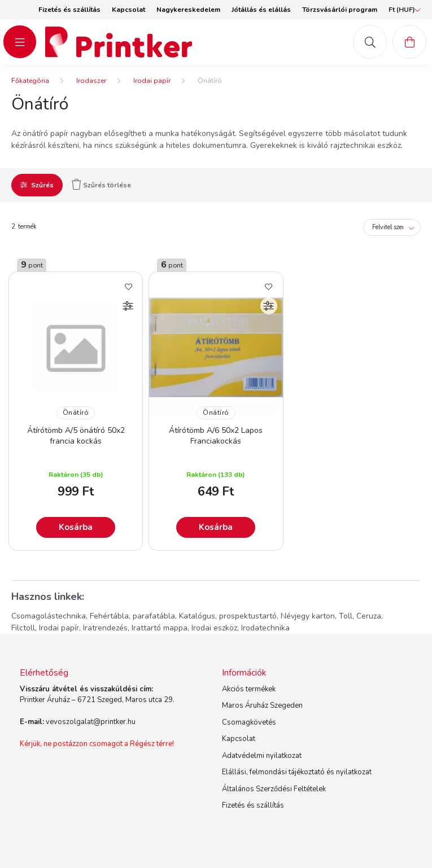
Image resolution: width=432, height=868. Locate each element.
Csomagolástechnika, (49, 616)
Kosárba (76, 527)
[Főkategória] (30, 81)
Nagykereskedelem (188, 10)
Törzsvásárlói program (340, 10)
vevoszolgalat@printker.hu (91, 722)
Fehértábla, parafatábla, (133, 616)
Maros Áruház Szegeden (262, 705)
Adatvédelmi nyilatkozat (262, 756)
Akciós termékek (249, 689)
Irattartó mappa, (160, 628)
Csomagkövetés (249, 722)
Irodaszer (91, 81)
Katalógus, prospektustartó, (229, 616)
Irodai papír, (60, 628)
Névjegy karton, (309, 616)
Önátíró (76, 413)
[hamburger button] (20, 42)
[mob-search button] (370, 42)
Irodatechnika (265, 628)
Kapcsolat (128, 10)
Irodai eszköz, (215, 628)
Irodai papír (152, 81)
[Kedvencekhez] (128, 286)
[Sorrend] (392, 227)
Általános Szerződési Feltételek (274, 789)
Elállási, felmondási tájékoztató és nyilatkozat (297, 772)
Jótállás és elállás (261, 10)
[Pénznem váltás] (402, 10)
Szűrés (42, 185)
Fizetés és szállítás (69, 10)
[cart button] (409, 42)
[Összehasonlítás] (128, 306)
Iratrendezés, (106, 628)
